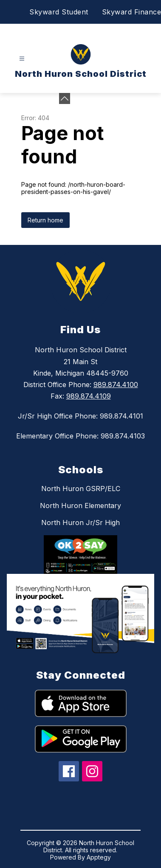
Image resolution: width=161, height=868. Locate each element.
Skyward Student (59, 12)
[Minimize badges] (65, 98)
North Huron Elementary (80, 506)
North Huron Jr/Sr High (80, 522)
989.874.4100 (116, 385)
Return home (45, 220)
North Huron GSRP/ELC (81, 489)
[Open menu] (22, 59)
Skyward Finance (132, 12)
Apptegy (99, 857)
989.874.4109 (89, 396)
